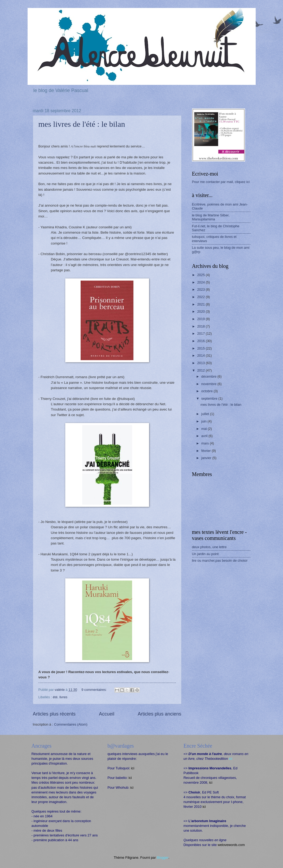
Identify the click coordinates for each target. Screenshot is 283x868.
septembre (210, 398)
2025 (201, 275)
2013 (201, 363)
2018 (201, 326)
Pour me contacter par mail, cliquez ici (221, 182)
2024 (201, 282)
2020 (201, 311)
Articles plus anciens (159, 714)
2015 (201, 348)
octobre (208, 391)
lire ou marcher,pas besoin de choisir (220, 561)
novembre (209, 384)
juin (204, 421)
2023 (201, 289)
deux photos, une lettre (209, 547)
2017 (201, 333)
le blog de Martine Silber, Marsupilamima (211, 217)
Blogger (163, 858)
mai (204, 429)
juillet (206, 414)
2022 (201, 297)
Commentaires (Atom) (71, 724)
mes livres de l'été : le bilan (82, 124)
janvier (207, 458)
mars (206, 443)
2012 (201, 370)
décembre (209, 376)
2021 (201, 304)
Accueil (107, 714)
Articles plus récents (54, 714)
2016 (201, 341)
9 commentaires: (95, 690)
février (206, 451)
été (55, 697)
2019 (201, 319)
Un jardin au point (205, 554)
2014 (201, 356)
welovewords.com (231, 845)
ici (133, 768)
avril (205, 436)
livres (63, 697)
